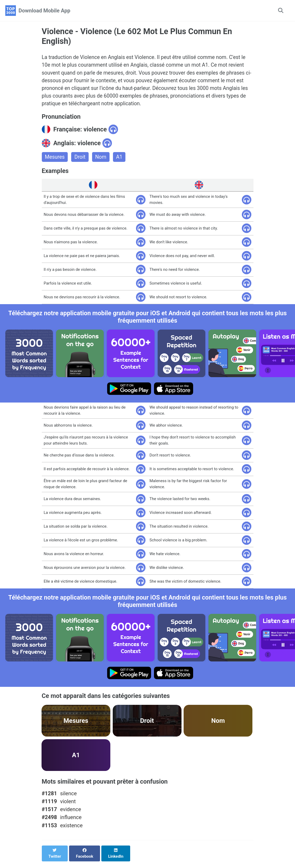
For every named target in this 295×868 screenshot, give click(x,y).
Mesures (55, 159)
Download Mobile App (44, 11)
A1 (120, 159)
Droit (81, 159)
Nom (102, 159)
